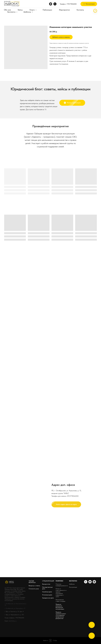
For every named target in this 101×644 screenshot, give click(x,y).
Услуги (32, 10)
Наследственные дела (47, 588)
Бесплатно (12, 12)
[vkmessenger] (51, 4)
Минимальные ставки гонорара (60, 600)
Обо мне (7, 10)
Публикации (47, 10)
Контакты (80, 10)
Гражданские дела (48, 598)
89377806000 (73, 508)
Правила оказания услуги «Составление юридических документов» (61, 615)
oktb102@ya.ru (13, 621)
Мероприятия (64, 10)
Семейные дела (47, 592)
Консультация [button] (73, 587)
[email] (90, 583)
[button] (89, 4)
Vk (45, 109)
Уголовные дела (47, 595)
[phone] (55, 4)
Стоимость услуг (34, 589)
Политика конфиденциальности (62, 585)
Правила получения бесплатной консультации (60, 607)
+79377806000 (20, 618)
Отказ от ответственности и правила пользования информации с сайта (61, 593)
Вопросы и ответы (34, 586)
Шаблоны (27, 12)
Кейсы (20, 10)
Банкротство (46, 584)
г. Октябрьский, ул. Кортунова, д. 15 (15, 608)
